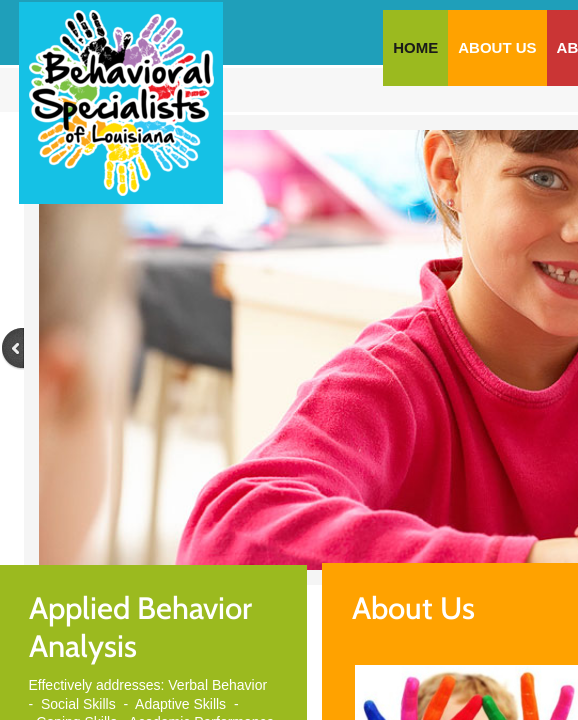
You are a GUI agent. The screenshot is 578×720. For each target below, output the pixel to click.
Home (415, 47)
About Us (497, 47)
